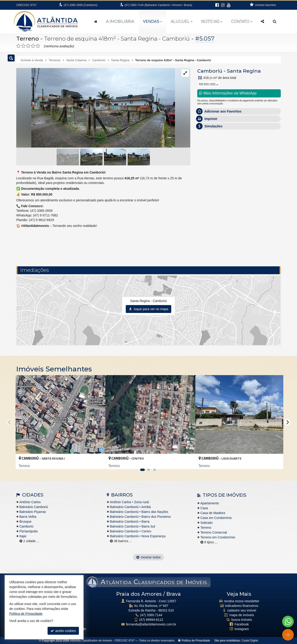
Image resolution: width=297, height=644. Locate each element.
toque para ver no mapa (149, 309)
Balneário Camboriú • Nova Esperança (138, 536)
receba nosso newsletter (242, 601)
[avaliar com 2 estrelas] (23, 46)
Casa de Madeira (213, 513)
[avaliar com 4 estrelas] (33, 46)
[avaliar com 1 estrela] (18, 46)
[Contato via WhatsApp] (288, 621)
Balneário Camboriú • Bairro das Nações (139, 512)
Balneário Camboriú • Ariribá (130, 507)
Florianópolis (28, 531)
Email (204, 196)
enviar (269, 229)
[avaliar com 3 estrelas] (28, 46)
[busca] (275, 22)
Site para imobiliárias (227, 641)
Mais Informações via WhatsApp (228, 93)
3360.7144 (151, 615)
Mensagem (208, 155)
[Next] (287, 422)
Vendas (152, 21)
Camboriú (210, 71)
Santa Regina (244, 71)
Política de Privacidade (196, 641)
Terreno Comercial (213, 532)
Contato (242, 21)
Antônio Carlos (30, 502)
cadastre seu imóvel (242, 610)
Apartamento (210, 503)
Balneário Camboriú (34, 507)
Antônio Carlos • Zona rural (129, 502)
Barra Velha (28, 517)
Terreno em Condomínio (218, 537)
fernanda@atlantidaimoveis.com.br (151, 624)
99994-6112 (151, 620)
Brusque (25, 522)
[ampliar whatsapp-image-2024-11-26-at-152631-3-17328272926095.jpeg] (96, 108)
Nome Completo (211, 180)
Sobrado (206, 523)
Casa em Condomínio (216, 518)
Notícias (212, 21)
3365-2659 (80, 5)
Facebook (242, 624)
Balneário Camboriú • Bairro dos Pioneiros (140, 517)
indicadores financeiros (242, 606)
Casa (204, 508)
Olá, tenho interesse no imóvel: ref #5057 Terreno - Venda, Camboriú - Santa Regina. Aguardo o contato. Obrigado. (239, 166)
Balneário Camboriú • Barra (130, 522)
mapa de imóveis (242, 615)
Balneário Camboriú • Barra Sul (132, 526)
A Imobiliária (120, 21)
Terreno (28, 39)
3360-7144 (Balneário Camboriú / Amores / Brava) (158, 5)
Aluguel (182, 21)
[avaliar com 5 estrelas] (38, 46)
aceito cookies (63, 631)
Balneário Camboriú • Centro (130, 531)
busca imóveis (242, 620)
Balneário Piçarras (32, 512)
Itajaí (23, 536)
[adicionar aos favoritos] (97, 461)
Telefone (206, 212)
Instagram (242, 629)
